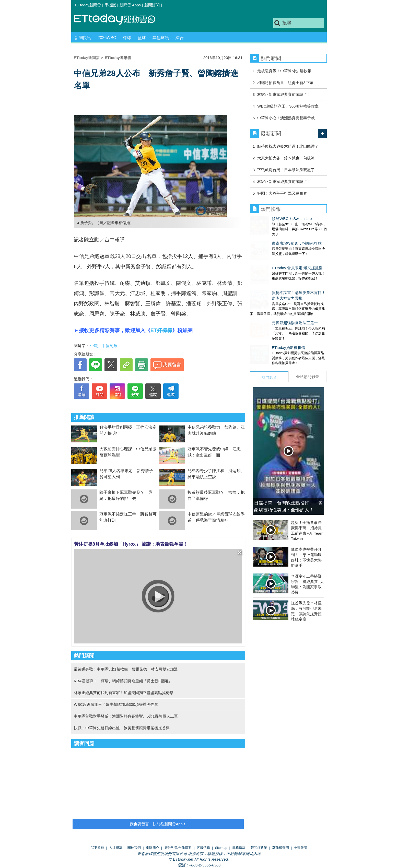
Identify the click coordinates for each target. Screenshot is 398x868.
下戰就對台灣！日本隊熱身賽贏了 (286, 170)
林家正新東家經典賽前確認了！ (284, 94)
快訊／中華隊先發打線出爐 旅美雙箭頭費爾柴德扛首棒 (122, 728)
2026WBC (107, 38)
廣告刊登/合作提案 (178, 848)
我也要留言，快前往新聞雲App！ (158, 824)
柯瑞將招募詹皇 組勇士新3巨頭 (285, 83)
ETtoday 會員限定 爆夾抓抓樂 (276, 258)
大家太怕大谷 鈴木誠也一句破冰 (286, 158)
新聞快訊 (83, 38)
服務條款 (239, 848)
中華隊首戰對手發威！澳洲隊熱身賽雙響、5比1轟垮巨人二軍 (126, 716)
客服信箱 (203, 848)
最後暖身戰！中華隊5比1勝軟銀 (284, 71)
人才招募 (116, 848)
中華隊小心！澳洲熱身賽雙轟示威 (286, 118)
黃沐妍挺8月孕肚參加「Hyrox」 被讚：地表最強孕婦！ (131, 544)
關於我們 (134, 848)
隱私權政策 (259, 848)
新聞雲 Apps (130, 5)
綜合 (180, 38)
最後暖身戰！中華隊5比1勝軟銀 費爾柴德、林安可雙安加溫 (126, 669)
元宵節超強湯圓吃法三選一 (273, 307)
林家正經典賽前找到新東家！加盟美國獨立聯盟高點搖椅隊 (124, 693)
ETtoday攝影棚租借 (267, 327)
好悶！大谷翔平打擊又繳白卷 (282, 193)
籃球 (142, 38)
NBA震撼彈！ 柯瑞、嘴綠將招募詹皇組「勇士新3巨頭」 (123, 681)
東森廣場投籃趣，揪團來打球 (275, 238)
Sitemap (221, 848)
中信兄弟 (109, 346)
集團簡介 (153, 848)
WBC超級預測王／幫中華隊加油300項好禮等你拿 (116, 704)
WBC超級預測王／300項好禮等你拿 (288, 106)
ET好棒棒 (161, 330)
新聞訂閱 (152, 5)
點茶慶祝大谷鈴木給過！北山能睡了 (288, 146)
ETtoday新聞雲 (88, 5)
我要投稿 (98, 848)
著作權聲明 (281, 848)
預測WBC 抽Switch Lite (270, 219)
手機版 (110, 5)
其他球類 (161, 38)
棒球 (127, 38)
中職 (94, 346)
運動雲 (119, 20)
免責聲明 (300, 848)
